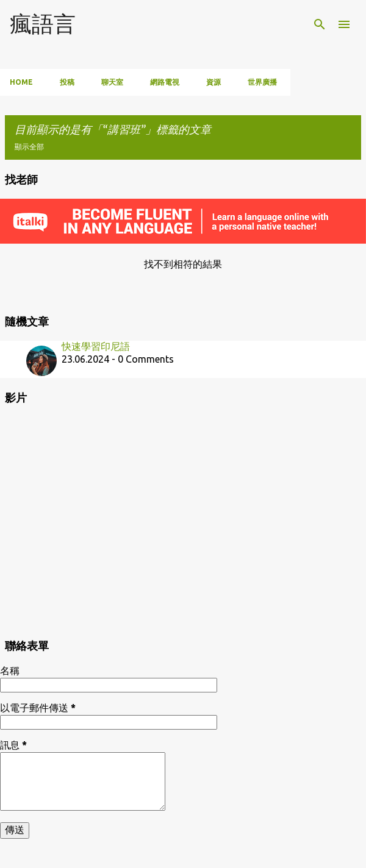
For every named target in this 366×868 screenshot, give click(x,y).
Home (21, 82)
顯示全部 (29, 147)
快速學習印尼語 (96, 346)
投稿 (67, 82)
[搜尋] (320, 24)
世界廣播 (262, 82)
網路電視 (165, 82)
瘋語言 (43, 23)
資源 (213, 82)
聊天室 (112, 82)
